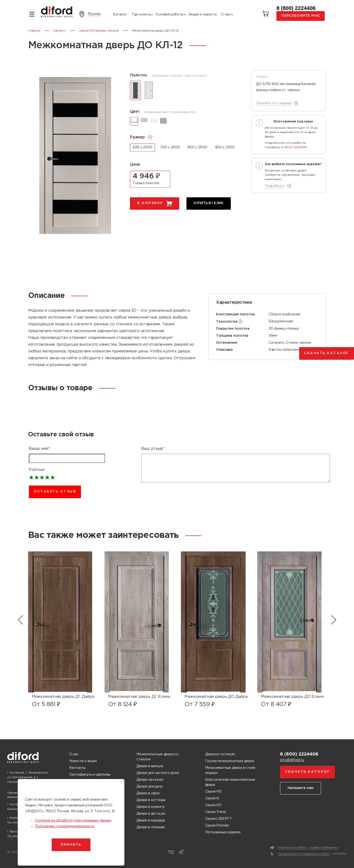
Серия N (212, 798)
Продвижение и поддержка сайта (303, 854)
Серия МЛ (213, 792)
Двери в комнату (151, 807)
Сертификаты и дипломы (90, 775)
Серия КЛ (213, 805)
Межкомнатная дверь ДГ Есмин (139, 697)
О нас (226, 15)
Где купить (141, 15)
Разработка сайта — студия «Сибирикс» (308, 848)
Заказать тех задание (274, 103)
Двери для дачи (149, 787)
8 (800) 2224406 (296, 8)
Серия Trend (216, 812)
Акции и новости (203, 15)
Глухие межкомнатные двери (230, 761)
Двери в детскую (151, 814)
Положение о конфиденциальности (64, 826)
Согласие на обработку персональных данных (73, 820)
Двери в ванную (150, 766)
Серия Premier (217, 826)
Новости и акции (83, 761)
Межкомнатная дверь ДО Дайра (216, 697)
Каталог (120, 15)
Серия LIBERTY (218, 819)
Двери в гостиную (220, 754)
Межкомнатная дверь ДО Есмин (292, 697)
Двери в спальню (151, 827)
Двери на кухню (150, 780)
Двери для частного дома (158, 773)
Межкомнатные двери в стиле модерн (230, 770)
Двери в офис (148, 793)
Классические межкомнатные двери (230, 782)
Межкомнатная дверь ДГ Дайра (63, 697)
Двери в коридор (151, 820)
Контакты (77, 768)
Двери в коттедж (151, 800)
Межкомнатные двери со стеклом (157, 757)
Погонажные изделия (223, 832)
